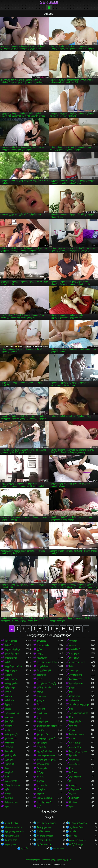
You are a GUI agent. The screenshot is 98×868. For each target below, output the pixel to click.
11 (70, 629)
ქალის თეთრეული (79, 713)
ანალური (42, 675)
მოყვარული (11, 671)
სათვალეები (11, 781)
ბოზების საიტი (76, 844)
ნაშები (8, 662)
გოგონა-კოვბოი (77, 662)
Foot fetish (74, 798)
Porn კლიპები (44, 827)
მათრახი (9, 751)
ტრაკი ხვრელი (12, 785)
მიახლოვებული (77, 734)
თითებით (42, 696)
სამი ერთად (11, 679)
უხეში (39, 806)
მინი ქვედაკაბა (44, 802)
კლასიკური (75, 777)
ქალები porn (11, 840)
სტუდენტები (75, 722)
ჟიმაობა (73, 836)
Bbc (71, 709)
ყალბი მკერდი (44, 798)
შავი (39, 705)
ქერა (39, 649)
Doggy (40, 654)
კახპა (39, 679)
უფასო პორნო (76, 827)
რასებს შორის (12, 713)
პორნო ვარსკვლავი (79, 705)
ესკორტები (10, 844)
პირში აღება (11, 641)
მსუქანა (73, 802)
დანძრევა (42, 713)
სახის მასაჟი (75, 743)
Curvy (72, 739)
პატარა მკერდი (12, 649)
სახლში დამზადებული (48, 683)
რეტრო (73, 726)
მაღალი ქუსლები (78, 751)
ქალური (9, 798)
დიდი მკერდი (12, 654)
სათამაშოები (76, 679)
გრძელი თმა (76, 789)
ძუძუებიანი (10, 645)
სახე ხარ (9, 772)
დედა (7, 730)
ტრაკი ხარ (42, 734)
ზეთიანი (73, 755)
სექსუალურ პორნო (79, 823)
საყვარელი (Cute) (14, 666)
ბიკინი (72, 794)
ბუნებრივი (10, 688)
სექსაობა (41, 641)
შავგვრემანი (43, 645)
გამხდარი (74, 700)
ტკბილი (41, 709)
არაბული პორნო (13, 827)
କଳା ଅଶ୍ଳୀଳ (58, 849)
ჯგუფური (9, 760)
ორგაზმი (41, 747)
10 (63, 629)
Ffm (71, 768)
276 (78, 629)
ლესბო (73, 730)
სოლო (8, 692)
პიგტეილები (43, 764)
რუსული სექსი (12, 836)
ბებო (72, 806)
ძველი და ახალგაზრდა (48, 760)
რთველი (9, 726)
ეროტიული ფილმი (46, 739)
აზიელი (8, 675)
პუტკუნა (73, 785)
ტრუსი (40, 692)
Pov (71, 692)
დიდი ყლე (75, 696)
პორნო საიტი (43, 832)
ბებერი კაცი (75, 747)
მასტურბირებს (44, 671)
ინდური (41, 789)
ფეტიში (41, 781)
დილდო (41, 730)
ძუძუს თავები (11, 802)
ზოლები (9, 717)
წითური (8, 696)
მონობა (73, 772)
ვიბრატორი (10, 755)
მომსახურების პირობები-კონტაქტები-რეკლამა (49, 860)
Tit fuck (40, 777)
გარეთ (40, 700)
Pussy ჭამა (42, 768)
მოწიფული (10, 743)
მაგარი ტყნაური (77, 840)
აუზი (7, 806)
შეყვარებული (76, 683)
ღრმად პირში (44, 688)
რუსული (9, 747)
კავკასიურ (42, 743)
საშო (72, 666)
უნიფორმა (42, 785)
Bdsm (7, 777)
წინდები (41, 772)
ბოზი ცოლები (11, 734)
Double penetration (46, 755)
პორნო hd (74, 832)
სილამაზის (42, 666)
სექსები (24, 849)
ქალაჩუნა (9, 722)
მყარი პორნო (44, 844)
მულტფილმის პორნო (15, 832)
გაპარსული (43, 658)
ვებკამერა (74, 764)
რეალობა (74, 760)
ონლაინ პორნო (45, 836)
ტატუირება (42, 722)
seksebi (49, 2)
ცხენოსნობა (75, 649)
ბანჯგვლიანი (11, 683)
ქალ (39, 717)
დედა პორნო (11, 823)
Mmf (71, 717)
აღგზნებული (76, 675)
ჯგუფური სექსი (44, 751)
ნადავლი (74, 654)
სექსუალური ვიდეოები (48, 823)
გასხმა (8, 709)
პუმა (7, 789)
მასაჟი (8, 794)
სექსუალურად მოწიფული (48, 662)
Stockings (74, 671)
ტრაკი (72, 645)
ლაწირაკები (11, 658)
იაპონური (9, 700)
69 (70, 781)
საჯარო (41, 794)
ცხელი (73, 688)
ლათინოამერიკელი (47, 726)
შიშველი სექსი (44, 840)
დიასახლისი (11, 739)
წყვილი (8, 705)
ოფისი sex (10, 764)
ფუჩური (73, 641)
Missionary (74, 658)
